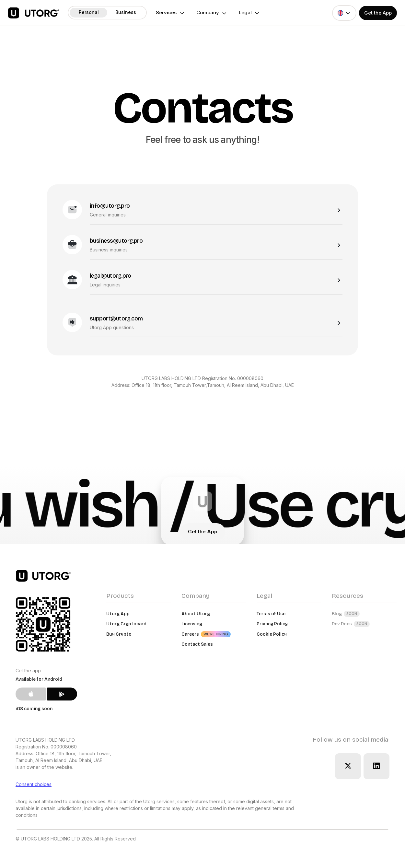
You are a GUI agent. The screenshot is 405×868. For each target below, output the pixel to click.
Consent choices (34, 784)
